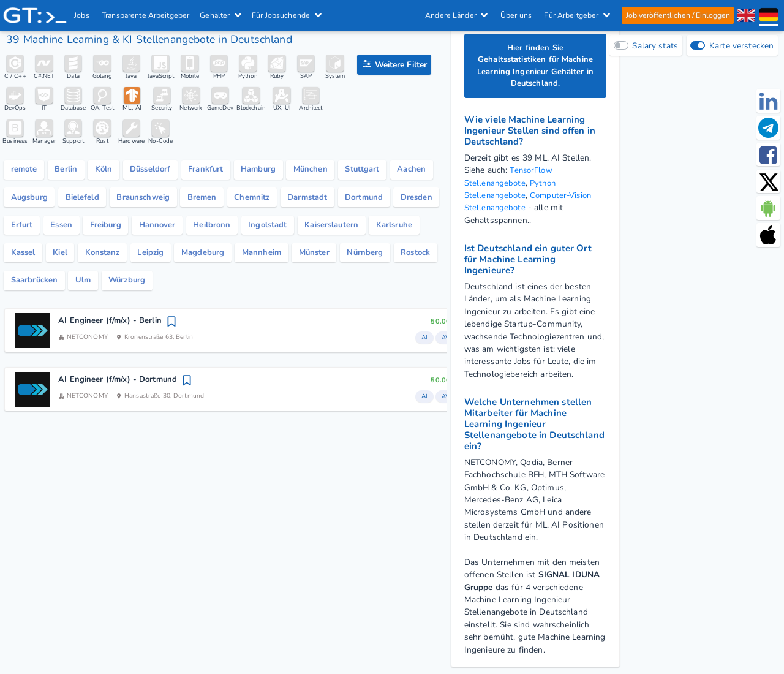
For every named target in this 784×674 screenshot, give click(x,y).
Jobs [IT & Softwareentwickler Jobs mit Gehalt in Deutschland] (82, 15)
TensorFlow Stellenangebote (510, 179)
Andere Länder (456, 15)
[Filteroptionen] (394, 65)
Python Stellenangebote (512, 191)
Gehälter (221, 15)
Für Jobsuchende (287, 15)
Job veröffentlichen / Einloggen (677, 15)
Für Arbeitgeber (577, 15)
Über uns (515, 15)
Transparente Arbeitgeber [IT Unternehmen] (146, 15)
